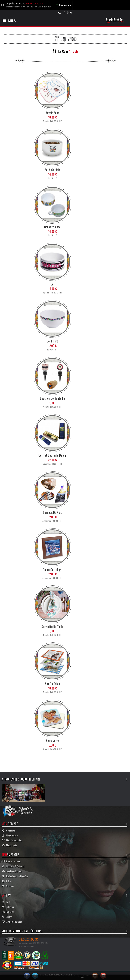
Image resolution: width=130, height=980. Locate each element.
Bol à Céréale (52, 170)
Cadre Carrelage (52, 570)
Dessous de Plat (52, 512)
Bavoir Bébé (52, 113)
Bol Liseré (52, 341)
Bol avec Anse (52, 227)
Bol (52, 284)
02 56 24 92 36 (35, 3)
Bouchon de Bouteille (52, 398)
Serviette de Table (52, 627)
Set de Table (52, 684)
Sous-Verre (52, 741)
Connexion (63, 5)
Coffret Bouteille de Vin (52, 455)
